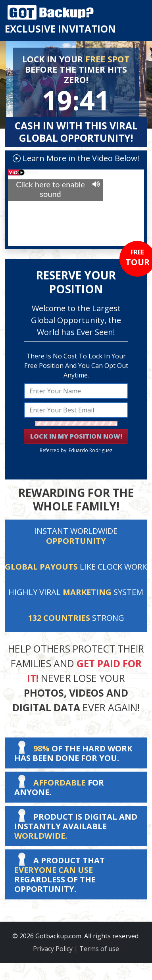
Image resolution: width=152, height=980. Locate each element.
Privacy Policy (53, 949)
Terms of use (99, 949)
